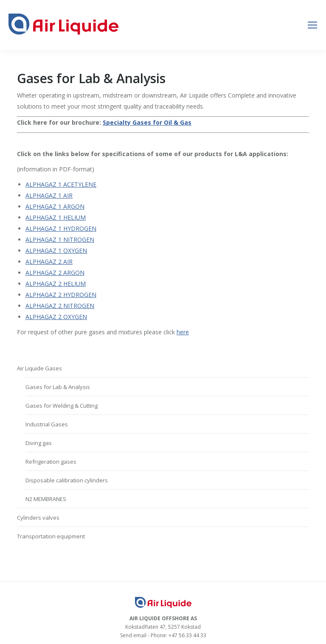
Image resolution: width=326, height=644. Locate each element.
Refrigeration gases (51, 462)
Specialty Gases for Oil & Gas (147, 122)
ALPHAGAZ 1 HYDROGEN (61, 228)
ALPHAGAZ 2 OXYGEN (56, 317)
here (183, 332)
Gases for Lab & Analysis (58, 387)
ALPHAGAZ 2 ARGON (55, 273)
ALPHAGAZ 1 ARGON (55, 206)
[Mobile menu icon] (312, 25)
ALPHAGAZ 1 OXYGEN (56, 251)
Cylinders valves (38, 518)
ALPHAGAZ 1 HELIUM (56, 217)
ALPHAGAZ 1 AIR (49, 195)
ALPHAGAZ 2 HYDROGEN (61, 295)
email (140, 635)
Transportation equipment (51, 536)
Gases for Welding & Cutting (62, 406)
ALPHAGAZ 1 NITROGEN (60, 239)
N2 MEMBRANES (46, 499)
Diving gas (39, 443)
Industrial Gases (47, 424)
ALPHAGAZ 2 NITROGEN (60, 306)
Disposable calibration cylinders (67, 480)
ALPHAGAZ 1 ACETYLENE (61, 184)
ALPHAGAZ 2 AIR (49, 262)
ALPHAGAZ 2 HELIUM (56, 284)
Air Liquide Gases (39, 368)
